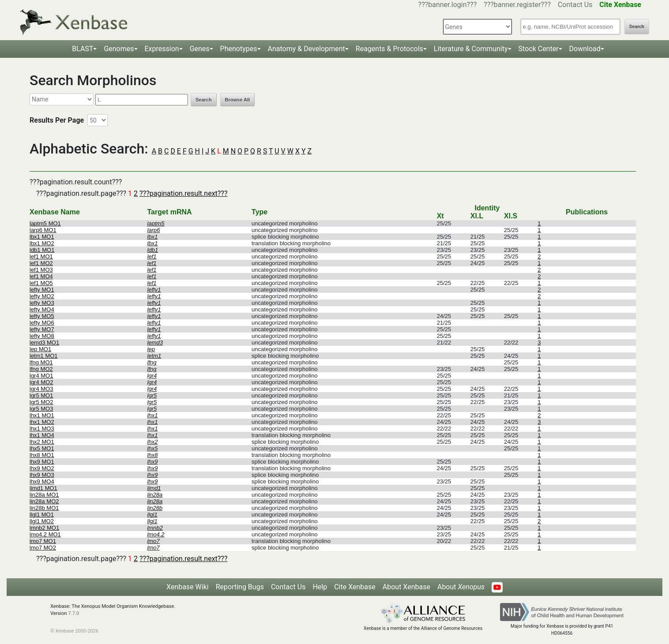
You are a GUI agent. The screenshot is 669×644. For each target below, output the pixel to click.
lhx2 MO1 (42, 442)
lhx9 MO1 (42, 462)
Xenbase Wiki (188, 587)
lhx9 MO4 (42, 481)
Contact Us (575, 5)
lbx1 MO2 (42, 243)
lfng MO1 (41, 362)
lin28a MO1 (44, 495)
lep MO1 (40, 349)
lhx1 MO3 (42, 429)
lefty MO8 (42, 336)
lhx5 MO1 (42, 448)
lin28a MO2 (44, 501)
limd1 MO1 (43, 488)
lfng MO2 (41, 369)
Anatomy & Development (306, 49)
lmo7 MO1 (43, 541)
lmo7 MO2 (43, 548)
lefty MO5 (42, 316)
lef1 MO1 (41, 256)
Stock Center (539, 49)
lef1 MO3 (41, 270)
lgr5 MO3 (41, 409)
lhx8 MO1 (42, 455)
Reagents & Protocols (389, 49)
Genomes (119, 49)
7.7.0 (73, 613)
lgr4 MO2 (41, 382)
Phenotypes (239, 49)
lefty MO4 (42, 309)
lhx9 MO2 (42, 468)
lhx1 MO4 (42, 435)
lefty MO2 (42, 296)
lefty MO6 (42, 323)
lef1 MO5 (41, 283)
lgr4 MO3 (41, 389)
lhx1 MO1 (42, 415)
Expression (162, 49)
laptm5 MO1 (45, 223)
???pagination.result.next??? (183, 193)
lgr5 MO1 (41, 395)
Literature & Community (471, 49)
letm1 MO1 (44, 356)
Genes (200, 49)
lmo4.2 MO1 (45, 534)
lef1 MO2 (41, 263)
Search (637, 27)
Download (585, 49)
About (461, 587)
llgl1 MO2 (42, 521)
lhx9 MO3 (42, 475)
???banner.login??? (448, 5)
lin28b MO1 (44, 508)
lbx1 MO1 (42, 237)
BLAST (83, 49)
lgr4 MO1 (41, 376)
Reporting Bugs (240, 587)
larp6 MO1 (43, 230)
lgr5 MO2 (41, 402)
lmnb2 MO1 (44, 528)
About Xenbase (406, 587)
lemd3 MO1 (44, 343)
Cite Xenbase (355, 587)
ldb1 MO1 (42, 250)
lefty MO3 (42, 303)
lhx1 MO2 (42, 422)
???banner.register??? (517, 5)
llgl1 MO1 (42, 515)
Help (320, 587)
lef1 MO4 (41, 276)
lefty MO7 (42, 329)
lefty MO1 (42, 290)
